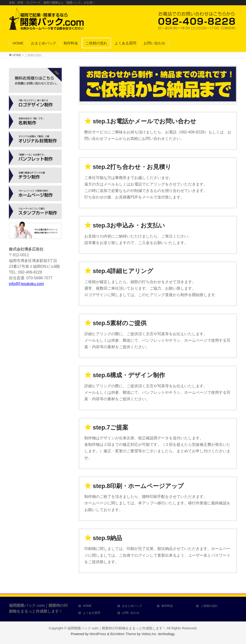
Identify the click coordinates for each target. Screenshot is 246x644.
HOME (87, 606)
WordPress (98, 634)
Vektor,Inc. (149, 634)
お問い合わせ (131, 613)
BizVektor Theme (123, 634)
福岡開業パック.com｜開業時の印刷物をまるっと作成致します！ (117, 628)
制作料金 (167, 606)
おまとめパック (132, 606)
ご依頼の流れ (209, 606)
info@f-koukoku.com (26, 284)
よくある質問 (92, 613)
